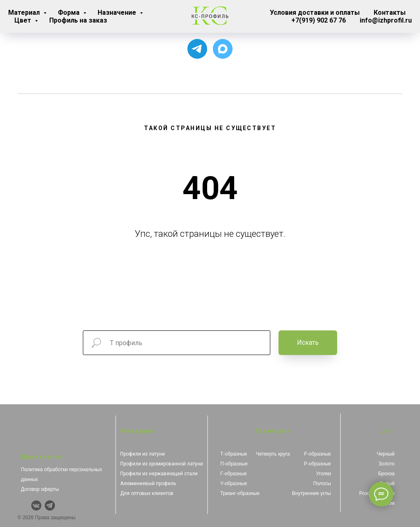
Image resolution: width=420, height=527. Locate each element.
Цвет (24, 20)
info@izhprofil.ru (386, 20)
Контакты (390, 13)
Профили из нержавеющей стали (159, 474)
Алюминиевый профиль (148, 483)
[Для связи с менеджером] (197, 49)
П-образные (234, 464)
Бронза (386, 474)
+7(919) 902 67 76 (318, 20)
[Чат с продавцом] (223, 49)
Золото (387, 464)
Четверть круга (273, 454)
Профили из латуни (143, 454)
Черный (386, 454)
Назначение (118, 13)
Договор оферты (40, 489)
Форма (70, 13)
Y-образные (234, 483)
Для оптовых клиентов (147, 493)
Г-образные (234, 474)
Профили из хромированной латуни (162, 464)
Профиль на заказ (78, 20)
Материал (25, 13)
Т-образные (234, 454)
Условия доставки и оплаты (315, 13)
